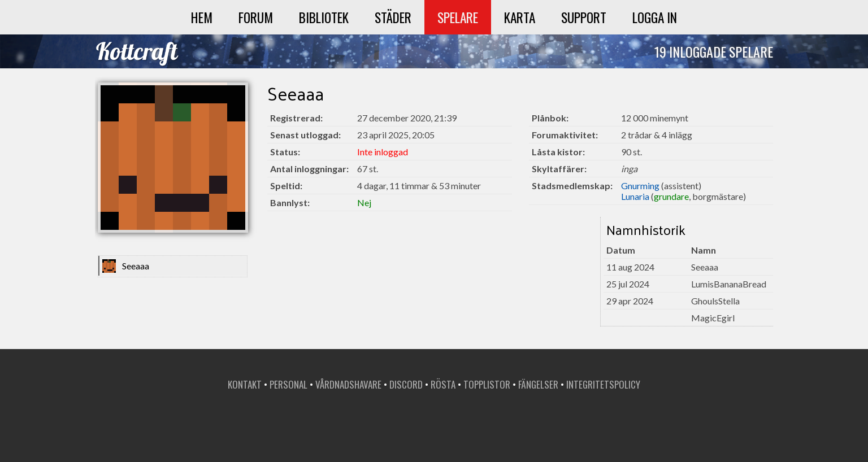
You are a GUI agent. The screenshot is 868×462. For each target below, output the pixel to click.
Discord (406, 384)
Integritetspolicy (603, 384)
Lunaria (635, 196)
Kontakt (245, 384)
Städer (393, 17)
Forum (256, 17)
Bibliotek (324, 17)
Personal (288, 384)
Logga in (655, 17)
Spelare (458, 17)
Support (584, 17)
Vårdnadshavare (348, 384)
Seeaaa (136, 266)
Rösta (443, 384)
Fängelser (538, 384)
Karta (520, 17)
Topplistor (487, 384)
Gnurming (640, 186)
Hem (202, 17)
